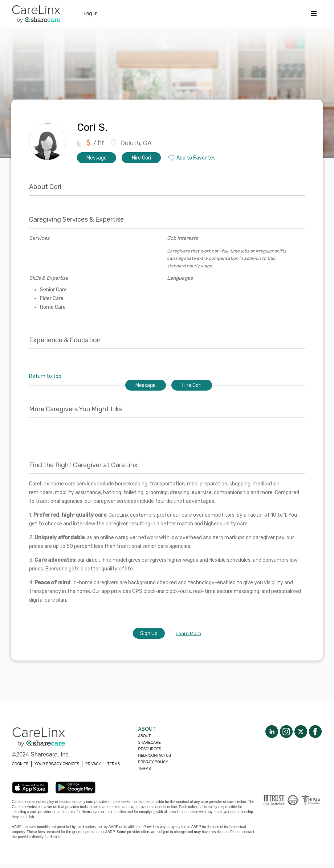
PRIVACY (93, 764)
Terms (145, 769)
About (144, 736)
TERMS (113, 764)
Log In (91, 13)
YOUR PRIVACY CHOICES (57, 764)
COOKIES (20, 764)
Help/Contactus (155, 756)
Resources (150, 749)
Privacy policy (153, 762)
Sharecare (150, 742)
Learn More (188, 633)
